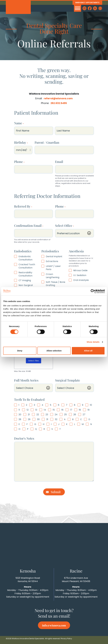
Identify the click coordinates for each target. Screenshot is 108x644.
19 (88, 410)
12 (28, 410)
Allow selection (54, 351)
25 (65, 415)
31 (47, 419)
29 (29, 419)
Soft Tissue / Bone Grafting (56, 284)
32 (56, 419)
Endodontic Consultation (25, 258)
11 (19, 410)
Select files (34, 361)
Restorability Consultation (25, 274)
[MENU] (78, 8)
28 (20, 419)
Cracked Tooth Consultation (27, 266)
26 (75, 415)
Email (59, 162)
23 (47, 415)
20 (20, 415)
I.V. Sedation (80, 275)
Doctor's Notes (24, 438)
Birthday (21, 142)
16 (62, 410)
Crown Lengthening (53, 276)
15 (54, 410)
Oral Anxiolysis (81, 280)
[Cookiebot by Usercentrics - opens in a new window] (93, 291)
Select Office (65, 226)
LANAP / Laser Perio (53, 268)
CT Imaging (25, 280)
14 (45, 410)
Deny (20, 351)
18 (80, 410)
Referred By (23, 206)
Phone (19, 162)
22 (38, 415)
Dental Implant (54, 257)
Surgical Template (68, 380)
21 (29, 415)
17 (71, 410)
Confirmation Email (29, 226)
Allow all (88, 351)
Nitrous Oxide (80, 270)
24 (56, 415)
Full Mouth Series (26, 380)
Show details (93, 342)
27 (84, 415)
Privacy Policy (66, 639)
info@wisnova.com (54, 625)
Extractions (52, 261)
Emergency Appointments (86, 3)
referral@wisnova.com (58, 98)
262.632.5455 (59, 103)
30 (38, 419)
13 (36, 410)
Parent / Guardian (47, 142)
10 (91, 405)
